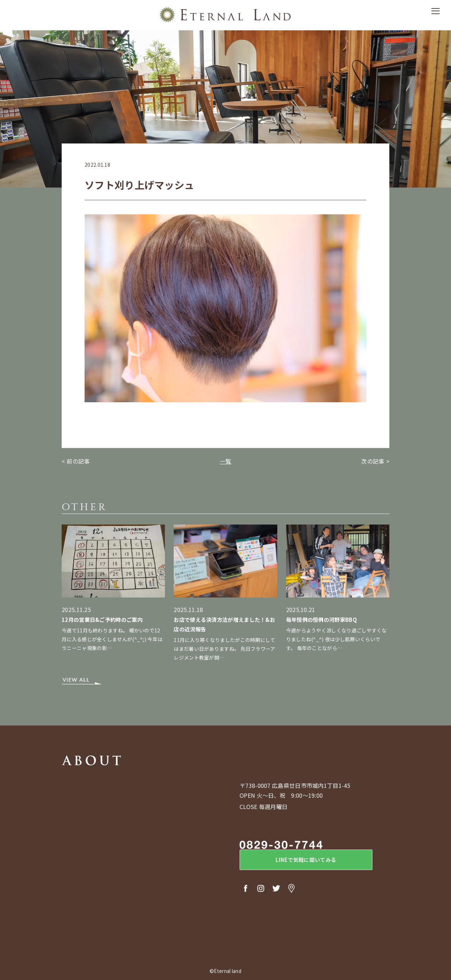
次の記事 (373, 461)
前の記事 (78, 461)
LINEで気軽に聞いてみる (298, 861)
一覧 (226, 461)
